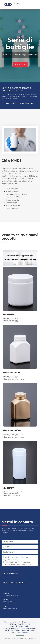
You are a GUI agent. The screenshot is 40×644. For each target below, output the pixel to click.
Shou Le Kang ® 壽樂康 (20, 632)
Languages (17, 3)
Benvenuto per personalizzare (20, 103)
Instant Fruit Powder (28, 630)
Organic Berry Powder (29, 628)
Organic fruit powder (29, 622)
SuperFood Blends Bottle (12, 622)
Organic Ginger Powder (12, 630)
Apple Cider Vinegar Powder (20, 626)
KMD (8, 5)
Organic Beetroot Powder (12, 628)
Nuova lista (20, 64)
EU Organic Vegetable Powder (20, 624)
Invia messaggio (11, 573)
